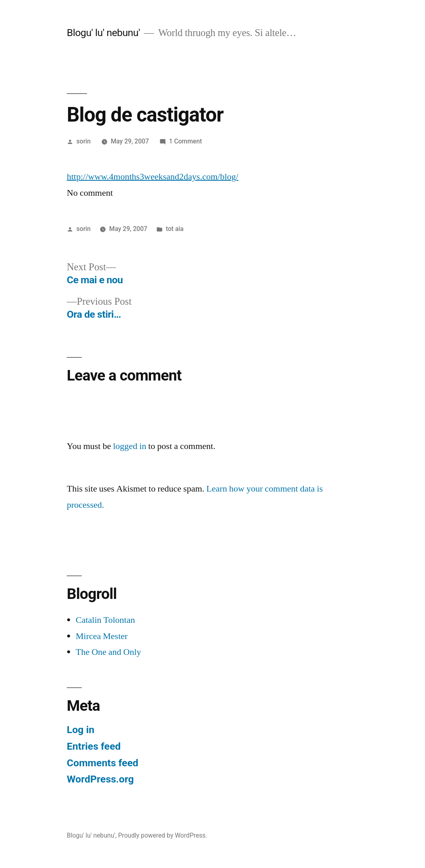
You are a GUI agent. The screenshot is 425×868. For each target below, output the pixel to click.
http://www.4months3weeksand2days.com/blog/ (153, 177)
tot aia (175, 229)
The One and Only (108, 652)
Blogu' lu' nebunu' (103, 33)
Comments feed (103, 763)
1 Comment (186, 141)
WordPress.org (100, 779)
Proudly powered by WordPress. (163, 835)
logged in (130, 446)
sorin (84, 141)
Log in (81, 730)
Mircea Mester (102, 636)
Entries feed (94, 746)
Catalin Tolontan (105, 620)
